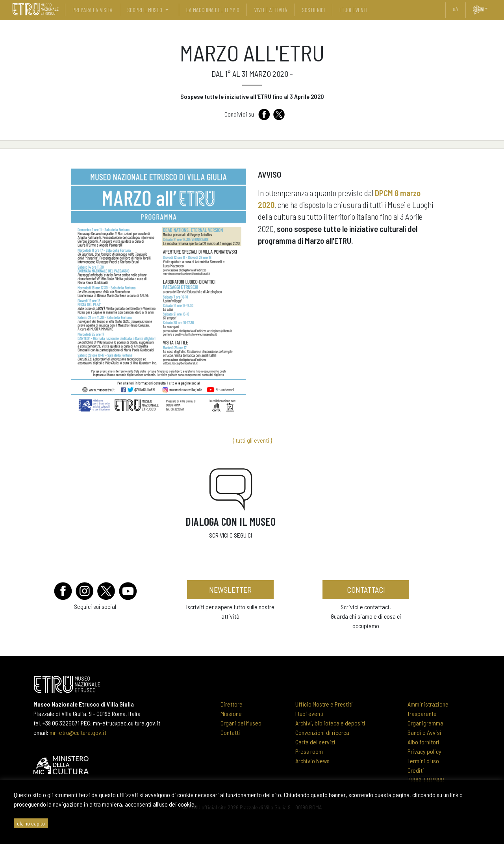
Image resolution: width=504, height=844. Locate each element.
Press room (309, 751)
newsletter (230, 590)
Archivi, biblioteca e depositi (330, 723)
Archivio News (312, 761)
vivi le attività (271, 10)
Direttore (232, 704)
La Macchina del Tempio (213, 10)
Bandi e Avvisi (424, 732)
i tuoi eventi (353, 10)
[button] (489, 9)
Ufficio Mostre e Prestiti (324, 704)
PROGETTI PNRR (426, 780)
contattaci (366, 590)
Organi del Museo (241, 723)
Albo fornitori (423, 742)
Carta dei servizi (315, 742)
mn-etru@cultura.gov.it (78, 732)
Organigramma (425, 723)
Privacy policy (424, 751)
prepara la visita (93, 10)
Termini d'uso (423, 761)
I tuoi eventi (309, 713)
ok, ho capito (31, 823)
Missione (231, 713)
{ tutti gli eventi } (252, 440)
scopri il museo (145, 10)
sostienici (313, 10)
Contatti (230, 732)
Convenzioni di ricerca (322, 732)
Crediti (416, 770)
